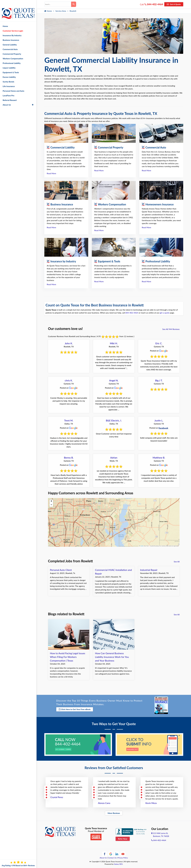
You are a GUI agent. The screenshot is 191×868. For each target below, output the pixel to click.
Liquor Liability (9, 61)
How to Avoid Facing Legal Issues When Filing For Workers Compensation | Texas (68, 657)
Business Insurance (11, 34)
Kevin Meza (151, 802)
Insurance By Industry (12, 29)
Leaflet (141, 546)
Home (48, 11)
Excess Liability (9, 71)
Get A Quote (174, 4)
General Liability (10, 38)
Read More (51, 173)
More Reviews (114, 812)
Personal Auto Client (61, 570)
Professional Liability (12, 57)
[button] (51, 501)
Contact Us (112, 857)
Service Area (61, 11)
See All (177, 562)
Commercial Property (12, 48)
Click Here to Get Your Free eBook (75, 709)
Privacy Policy (123, 857)
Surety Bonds (8, 75)
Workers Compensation (13, 52)
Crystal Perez (57, 796)
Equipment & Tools (11, 66)
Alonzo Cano (104, 802)
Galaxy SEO (118, 863)
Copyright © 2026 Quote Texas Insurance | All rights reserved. (115, 861)
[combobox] (58, 4)
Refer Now (123, 838)
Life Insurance (9, 80)
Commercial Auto (10, 43)
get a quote (165, 313)
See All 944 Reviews (171, 329)
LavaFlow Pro (9, 89)
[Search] (74, 4)
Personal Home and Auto (13, 85)
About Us (103, 857)
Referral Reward (10, 94)
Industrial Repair (149, 570)
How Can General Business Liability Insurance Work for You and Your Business (112, 657)
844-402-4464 (154, 4)
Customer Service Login (13, 24)
